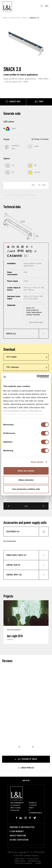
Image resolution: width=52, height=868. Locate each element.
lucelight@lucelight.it (35, 813)
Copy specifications (36, 322)
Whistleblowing (34, 861)
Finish (6, 139)
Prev (9, 506)
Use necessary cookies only (26, 489)
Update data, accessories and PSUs (20, 195)
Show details (37, 462)
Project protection (18, 836)
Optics (7, 159)
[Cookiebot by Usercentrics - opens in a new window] (37, 377)
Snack (25, 18)
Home (5, 18)
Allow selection (26, 480)
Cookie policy (20, 861)
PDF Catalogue (13, 367)
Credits (38, 863)
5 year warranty (17, 831)
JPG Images (12, 357)
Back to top (26, 781)
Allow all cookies (26, 471)
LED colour (9, 122)
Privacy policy (33, 859)
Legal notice (20, 859)
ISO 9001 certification (19, 840)
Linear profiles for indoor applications (21, 75)
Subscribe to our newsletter (22, 827)
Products (15, 18)
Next (43, 506)
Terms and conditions (24, 863)
